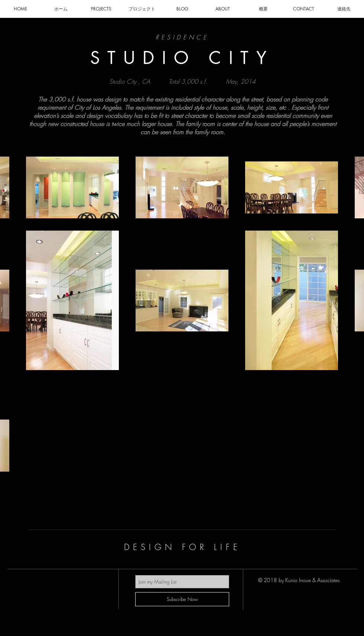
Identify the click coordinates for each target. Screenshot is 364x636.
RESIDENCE (182, 37)
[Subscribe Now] (182, 599)
